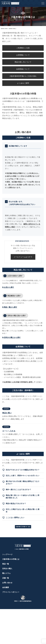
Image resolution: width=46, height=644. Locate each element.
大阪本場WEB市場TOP (4, 29)
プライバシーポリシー (11, 592)
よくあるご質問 (23, 83)
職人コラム (6, 573)
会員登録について (23, 69)
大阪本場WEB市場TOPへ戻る (23, 527)
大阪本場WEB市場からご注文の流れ (23, 76)
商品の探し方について (23, 62)
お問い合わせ (7, 583)
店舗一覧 (6, 578)
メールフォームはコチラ (23, 257)
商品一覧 (6, 564)
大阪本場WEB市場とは (11, 559)
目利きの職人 (7, 569)
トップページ (7, 554)
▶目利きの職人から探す (11, 337)
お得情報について (23, 55)
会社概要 (6, 587)
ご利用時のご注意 (23, 48)
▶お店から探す (8, 287)
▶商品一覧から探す (10, 307)
